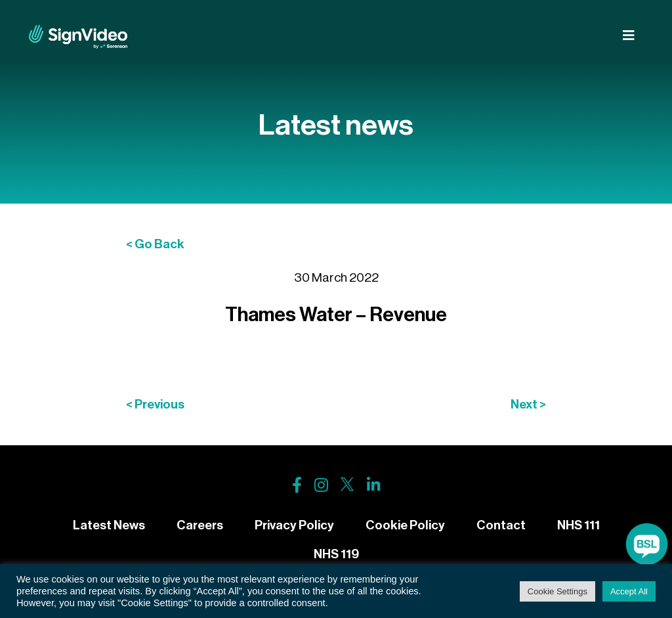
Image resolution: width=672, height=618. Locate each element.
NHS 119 (336, 554)
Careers (200, 525)
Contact (501, 525)
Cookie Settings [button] (557, 591)
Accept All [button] (629, 591)
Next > (528, 404)
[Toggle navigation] (629, 36)
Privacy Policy (294, 525)
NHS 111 (578, 525)
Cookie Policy (405, 525)
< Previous (155, 404)
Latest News (109, 525)
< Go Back (155, 244)
